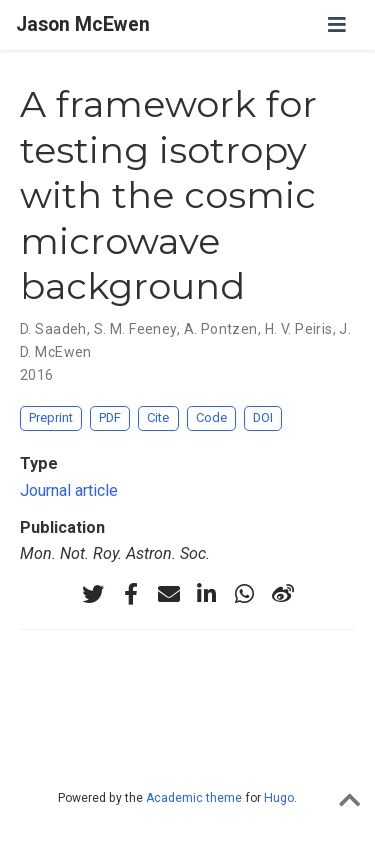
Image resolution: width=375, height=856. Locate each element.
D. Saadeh (53, 329)
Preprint (51, 417)
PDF (110, 417)
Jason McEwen (83, 24)
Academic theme (194, 798)
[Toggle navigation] (337, 25)
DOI (263, 417)
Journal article (69, 490)
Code (211, 417)
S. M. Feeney (135, 329)
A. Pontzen (221, 329)
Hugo (279, 798)
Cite (158, 417)
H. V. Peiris (299, 329)
